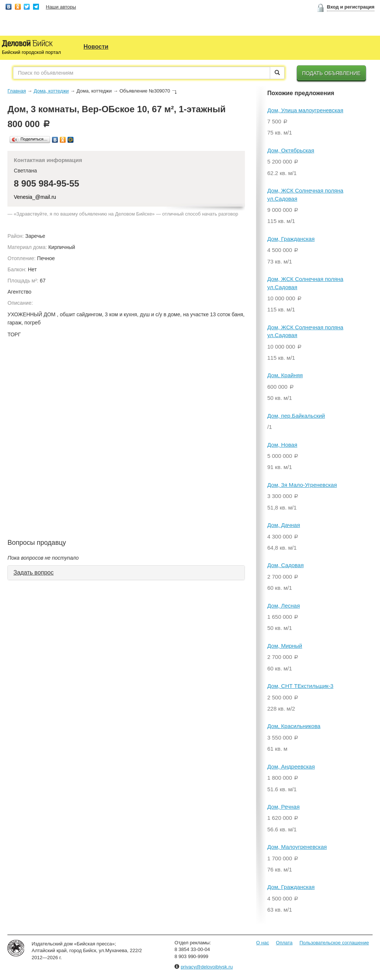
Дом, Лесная (284, 606)
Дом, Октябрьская (291, 150)
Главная (17, 91)
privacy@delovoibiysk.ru (207, 967)
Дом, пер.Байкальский (296, 416)
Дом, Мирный (285, 646)
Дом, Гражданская (291, 239)
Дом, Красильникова (294, 726)
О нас (263, 943)
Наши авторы (61, 7)
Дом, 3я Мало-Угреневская (302, 485)
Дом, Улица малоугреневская (305, 110)
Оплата (284, 943)
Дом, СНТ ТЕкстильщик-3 (300, 686)
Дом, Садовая (285, 565)
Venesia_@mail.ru (35, 197)
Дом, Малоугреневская (297, 847)
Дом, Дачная (284, 525)
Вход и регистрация (351, 7)
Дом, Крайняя (285, 375)
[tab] (126, 573)
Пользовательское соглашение (334, 943)
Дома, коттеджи (51, 91)
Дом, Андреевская (291, 766)
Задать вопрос (33, 573)
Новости (96, 47)
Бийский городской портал (31, 52)
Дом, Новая (282, 445)
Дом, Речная (283, 807)
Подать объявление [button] (331, 73)
